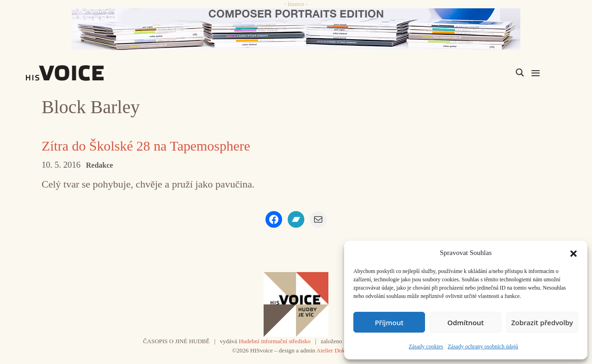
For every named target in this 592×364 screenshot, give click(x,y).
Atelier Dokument (338, 350)
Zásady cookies (426, 346)
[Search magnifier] (520, 73)
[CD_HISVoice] (296, 29)
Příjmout (389, 322)
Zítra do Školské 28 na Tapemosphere (146, 146)
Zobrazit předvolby (542, 322)
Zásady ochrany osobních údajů (483, 346)
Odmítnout (466, 322)
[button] (573, 253)
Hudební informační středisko (274, 341)
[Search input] (476, 73)
